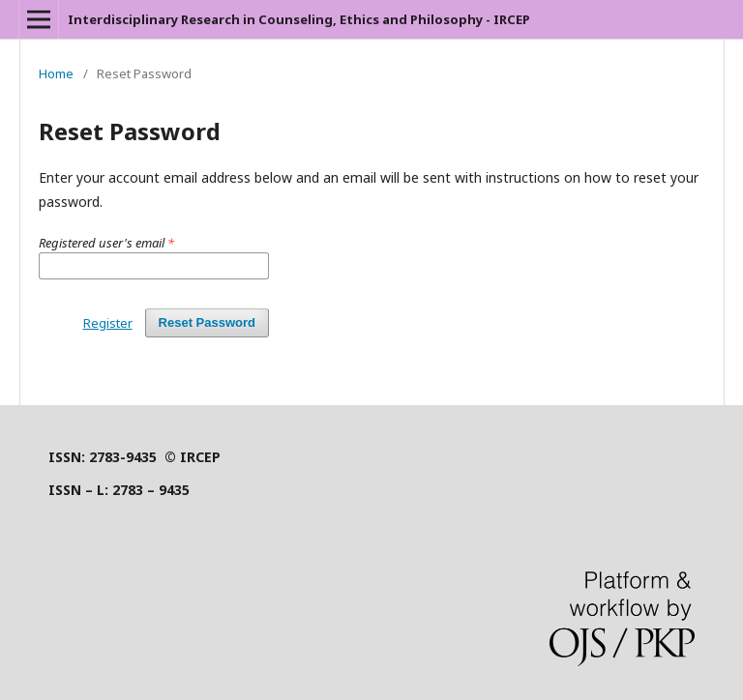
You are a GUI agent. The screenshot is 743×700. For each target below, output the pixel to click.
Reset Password (207, 322)
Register (108, 323)
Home (56, 73)
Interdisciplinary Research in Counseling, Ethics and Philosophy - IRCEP (299, 19)
